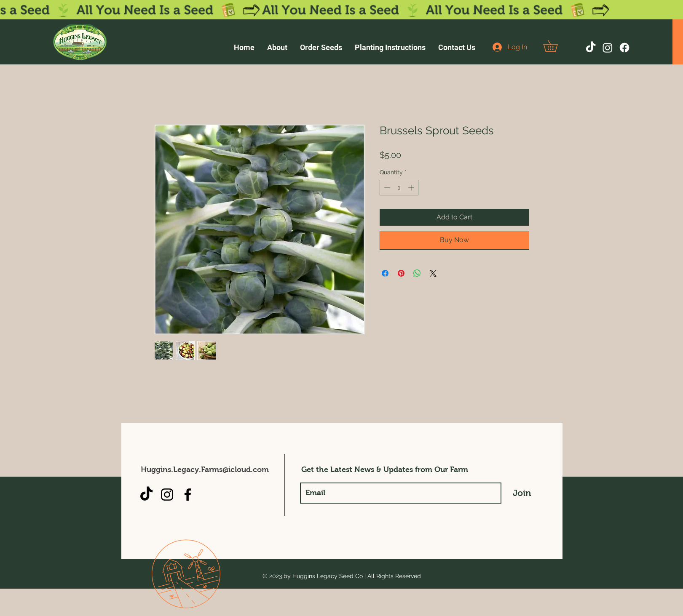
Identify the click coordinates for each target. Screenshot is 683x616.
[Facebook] (624, 48)
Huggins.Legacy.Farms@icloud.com (205, 469)
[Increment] (412, 188)
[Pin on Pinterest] (401, 273)
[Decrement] (386, 188)
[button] (556, 46)
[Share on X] (433, 273)
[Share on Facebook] (385, 273)
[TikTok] (591, 48)
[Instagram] (608, 48)
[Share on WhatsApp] (417, 273)
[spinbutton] (399, 188)
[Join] (522, 493)
